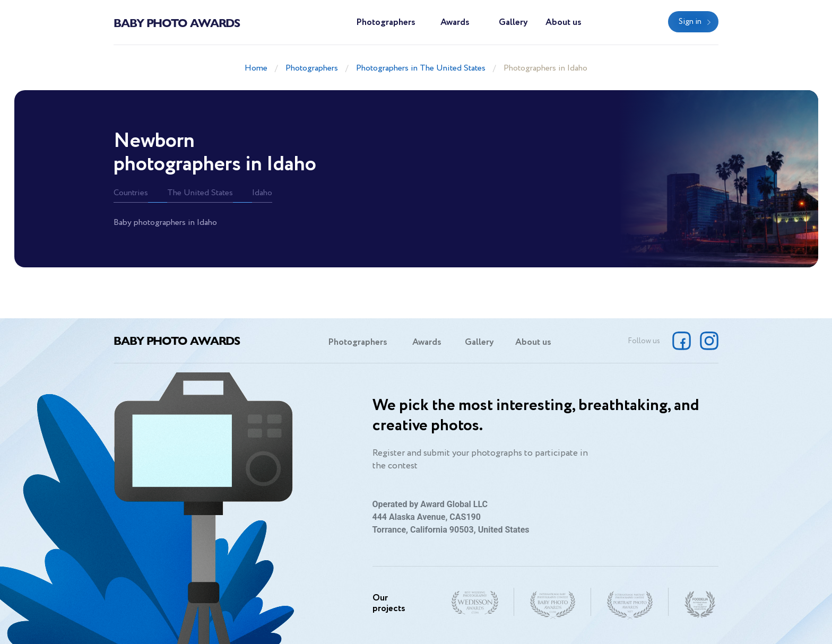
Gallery (513, 23)
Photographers (386, 23)
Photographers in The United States (421, 68)
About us (564, 23)
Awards (455, 23)
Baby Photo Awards (177, 22)
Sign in (690, 22)
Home (256, 68)
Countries (131, 193)
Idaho (262, 193)
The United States (200, 193)
